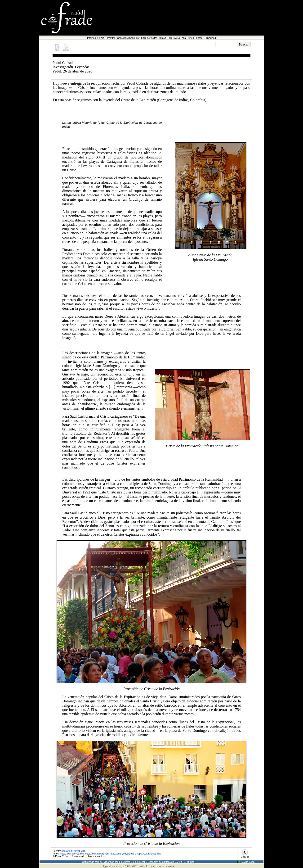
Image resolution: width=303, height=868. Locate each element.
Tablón (163, 38)
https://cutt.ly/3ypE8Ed (97, 854)
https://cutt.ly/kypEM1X (74, 851)
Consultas (122, 38)
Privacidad (210, 38)
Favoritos (110, 38)
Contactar (134, 38)
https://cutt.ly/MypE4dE (122, 854)
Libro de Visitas (149, 38)
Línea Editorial (196, 38)
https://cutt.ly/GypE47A (149, 854)
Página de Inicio (96, 38)
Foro (170, 38)
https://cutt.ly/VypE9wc (72, 854)
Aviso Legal (180, 38)
